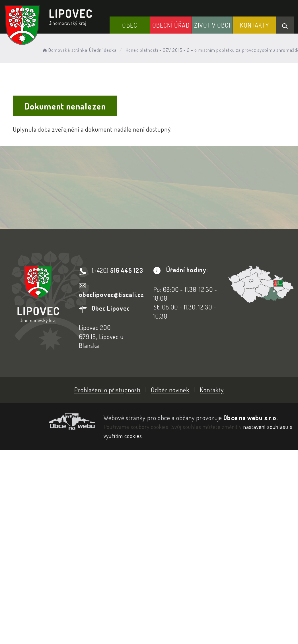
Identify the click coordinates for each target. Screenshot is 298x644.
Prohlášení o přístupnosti (107, 390)
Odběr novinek (170, 390)
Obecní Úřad (171, 25)
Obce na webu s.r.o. (251, 418)
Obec (130, 25)
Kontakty (255, 25)
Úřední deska (103, 50)
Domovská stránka (64, 50)
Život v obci (212, 25)
